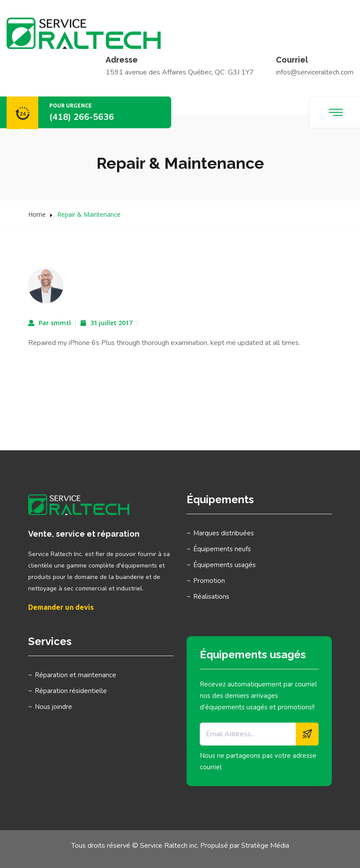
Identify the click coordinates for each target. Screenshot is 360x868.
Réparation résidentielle (71, 691)
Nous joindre (53, 707)
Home (37, 214)
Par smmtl (55, 323)
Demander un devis (61, 607)
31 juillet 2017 (111, 323)
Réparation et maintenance (75, 675)
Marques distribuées (224, 533)
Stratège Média (265, 846)
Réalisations (211, 597)
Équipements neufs (222, 549)
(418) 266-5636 (82, 117)
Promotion (209, 581)
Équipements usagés (224, 565)
